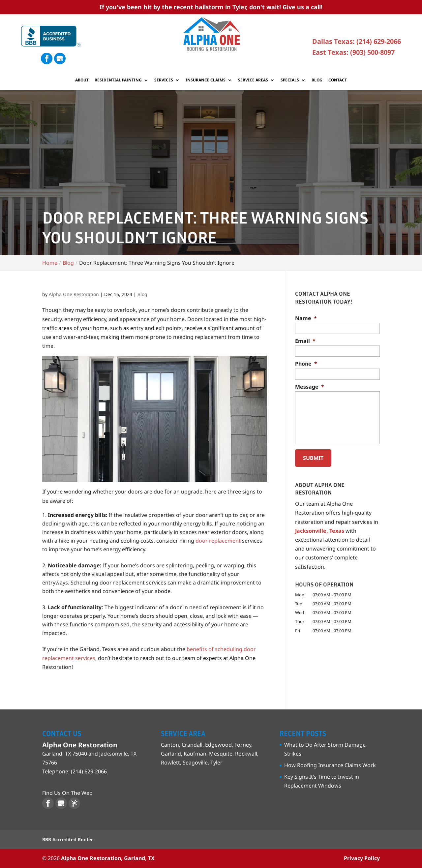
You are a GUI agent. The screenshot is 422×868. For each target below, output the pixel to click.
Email (305, 341)
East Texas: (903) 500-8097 (353, 52)
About (82, 80)
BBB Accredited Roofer (68, 839)
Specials (290, 80)
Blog (317, 80)
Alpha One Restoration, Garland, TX (108, 858)
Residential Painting (118, 80)
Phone (306, 364)
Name (306, 318)
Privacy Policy (362, 858)
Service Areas (253, 80)
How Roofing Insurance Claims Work (330, 765)
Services (164, 80)
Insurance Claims (206, 80)
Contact (338, 80)
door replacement (218, 541)
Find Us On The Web (67, 793)
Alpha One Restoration (74, 294)
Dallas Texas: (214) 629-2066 (357, 41)
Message (310, 387)
